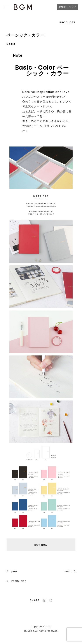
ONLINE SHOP (67, 7)
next (70, 571)
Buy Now (41, 545)
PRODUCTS (67, 22)
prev (12, 571)
